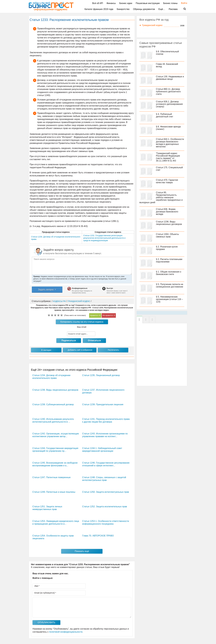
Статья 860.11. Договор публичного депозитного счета (168, 92)
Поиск (183, 9)
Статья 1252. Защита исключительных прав (105, 507)
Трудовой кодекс (150, 33)
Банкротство (123, 9)
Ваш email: (82, 327)
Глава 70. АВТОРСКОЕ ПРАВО (98, 536)
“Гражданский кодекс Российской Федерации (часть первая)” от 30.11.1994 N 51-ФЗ (168, 157)
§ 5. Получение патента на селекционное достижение (170, 285)
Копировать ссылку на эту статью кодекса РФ (82, 322)
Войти (183, 3)
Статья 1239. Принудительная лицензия (103, 404)
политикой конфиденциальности (66, 632)
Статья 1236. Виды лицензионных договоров (55, 390)
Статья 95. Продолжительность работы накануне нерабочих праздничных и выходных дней (161, 197)
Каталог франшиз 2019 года (99, 9)
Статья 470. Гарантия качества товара (167, 181)
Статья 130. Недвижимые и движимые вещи (170, 78)
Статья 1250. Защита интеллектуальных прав (106, 492)
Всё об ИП (98, 3)
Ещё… (162, 9)
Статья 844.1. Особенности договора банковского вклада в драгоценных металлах (170, 143)
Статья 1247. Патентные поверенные (51, 477)
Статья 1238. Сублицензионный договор (53, 404)
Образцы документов (144, 9)
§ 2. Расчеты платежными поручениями (169, 260)
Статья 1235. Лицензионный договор (101, 375)
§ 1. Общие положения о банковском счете (169, 273)
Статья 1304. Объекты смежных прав (167, 235)
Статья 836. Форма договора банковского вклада (167, 212)
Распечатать (113, 350)
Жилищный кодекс (152, 29)
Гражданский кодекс (152, 25)
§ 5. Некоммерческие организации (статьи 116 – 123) (169, 299)
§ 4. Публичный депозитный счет (165, 115)
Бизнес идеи (126, 3)
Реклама (173, 9)
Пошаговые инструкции (148, 3)
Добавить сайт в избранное (80, 350)
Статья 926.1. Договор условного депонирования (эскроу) (169, 104)
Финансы (111, 3)
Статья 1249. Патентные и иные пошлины (54, 492)
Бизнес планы (170, 3)
